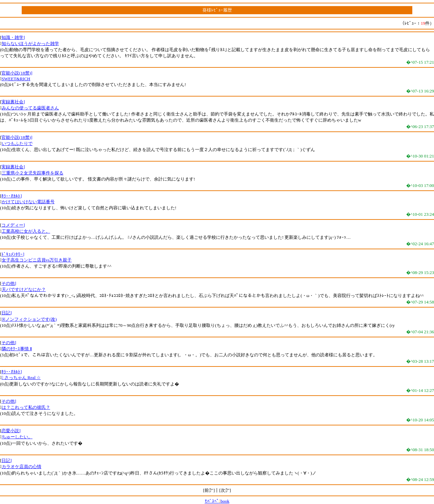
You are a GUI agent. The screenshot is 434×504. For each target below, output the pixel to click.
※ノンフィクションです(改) (29, 319)
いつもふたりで (17, 143)
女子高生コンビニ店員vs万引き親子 (37, 260)
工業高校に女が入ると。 (26, 231)
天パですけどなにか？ (24, 289)
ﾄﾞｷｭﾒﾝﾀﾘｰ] (13, 254)
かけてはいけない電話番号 (28, 202)
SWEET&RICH (16, 79)
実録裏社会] (13, 102)
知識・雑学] (13, 37)
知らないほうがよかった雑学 (30, 44)
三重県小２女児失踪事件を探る (33, 173)
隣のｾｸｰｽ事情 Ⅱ (17, 349)
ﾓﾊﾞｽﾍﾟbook (217, 501)
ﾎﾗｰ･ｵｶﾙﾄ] (12, 196)
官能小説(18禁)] (17, 73)
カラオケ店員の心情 (22, 467)
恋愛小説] (11, 431)
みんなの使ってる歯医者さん (30, 108)
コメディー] (13, 225)
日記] (6, 313)
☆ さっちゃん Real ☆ (21, 377)
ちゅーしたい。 (17, 437)
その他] (9, 283)
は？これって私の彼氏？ (26, 407)
